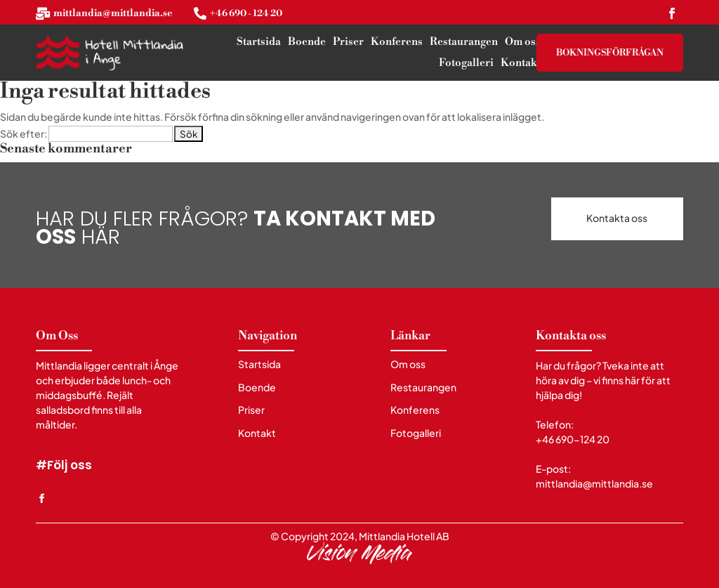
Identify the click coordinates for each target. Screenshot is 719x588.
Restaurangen (464, 43)
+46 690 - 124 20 (246, 13)
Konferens (397, 43)
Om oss (523, 43)
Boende (307, 43)
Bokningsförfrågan (610, 53)
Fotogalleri (466, 64)
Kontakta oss (617, 218)
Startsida (259, 43)
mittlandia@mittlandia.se (113, 13)
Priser (348, 43)
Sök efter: (24, 133)
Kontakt (521, 64)
